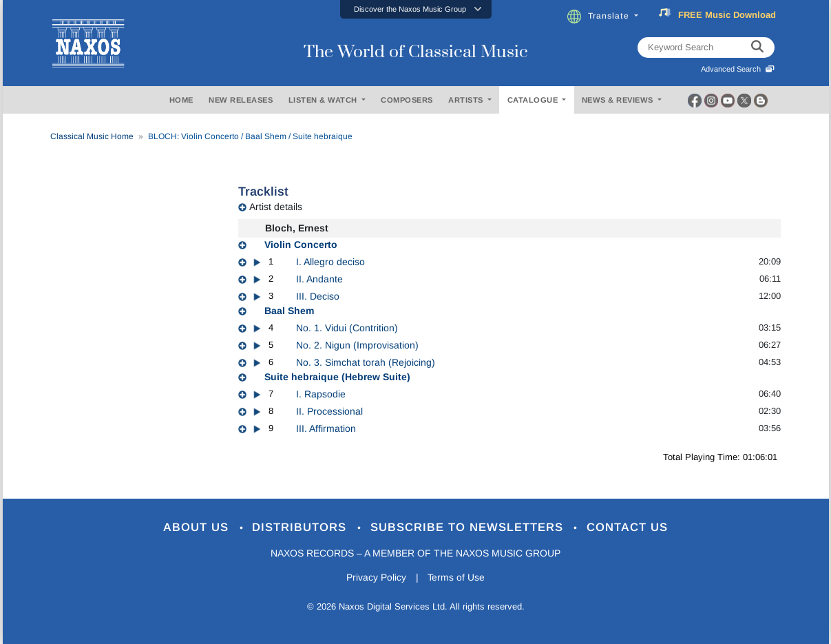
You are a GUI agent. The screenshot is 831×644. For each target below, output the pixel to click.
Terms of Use (456, 578)
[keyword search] (757, 48)
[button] (416, 9)
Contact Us (628, 528)
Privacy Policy (376, 578)
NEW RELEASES (241, 100)
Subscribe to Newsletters (469, 528)
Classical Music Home (92, 136)
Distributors (301, 528)
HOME (181, 100)
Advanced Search (738, 69)
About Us (197, 528)
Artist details (276, 207)
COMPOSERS (407, 100)
